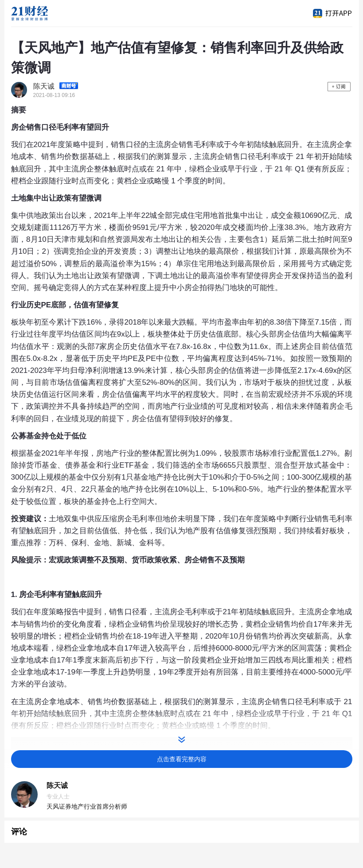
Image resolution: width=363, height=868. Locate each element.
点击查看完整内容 (182, 759)
